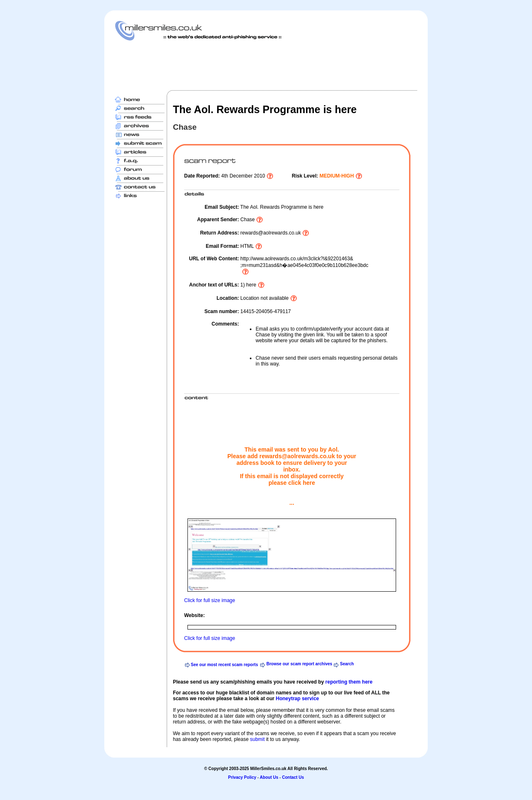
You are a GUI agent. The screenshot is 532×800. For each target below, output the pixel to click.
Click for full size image (210, 600)
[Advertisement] (266, 65)
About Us (269, 777)
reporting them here (349, 682)
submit (257, 739)
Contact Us (293, 777)
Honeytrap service (297, 699)
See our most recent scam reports (224, 665)
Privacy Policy (242, 777)
